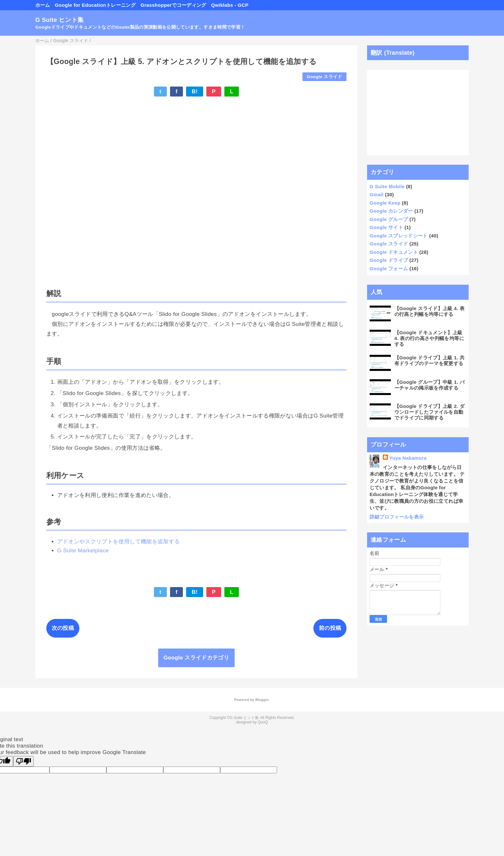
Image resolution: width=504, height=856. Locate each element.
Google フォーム (389, 268)
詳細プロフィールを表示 (397, 517)
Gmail (377, 194)
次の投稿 (63, 628)
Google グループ (389, 219)
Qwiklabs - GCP (230, 5)
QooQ (263, 722)
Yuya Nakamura (408, 458)
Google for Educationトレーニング (95, 5)
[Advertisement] (418, 113)
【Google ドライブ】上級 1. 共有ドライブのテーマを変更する (429, 360)
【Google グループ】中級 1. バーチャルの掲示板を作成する (429, 385)
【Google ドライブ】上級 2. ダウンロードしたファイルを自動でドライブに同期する (429, 412)
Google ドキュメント (394, 252)
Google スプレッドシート (399, 236)
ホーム (43, 5)
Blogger (262, 700)
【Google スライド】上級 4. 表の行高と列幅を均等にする (429, 311)
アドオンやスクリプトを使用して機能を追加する (118, 542)
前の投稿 (330, 628)
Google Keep (385, 203)
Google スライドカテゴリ (196, 658)
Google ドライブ (389, 260)
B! (195, 92)
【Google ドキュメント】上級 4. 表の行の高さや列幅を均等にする (429, 338)
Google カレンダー (391, 211)
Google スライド (324, 77)
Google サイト (386, 227)
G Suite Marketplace (83, 551)
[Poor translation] (23, 761)
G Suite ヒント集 (60, 20)
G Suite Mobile (387, 186)
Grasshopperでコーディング (173, 5)
